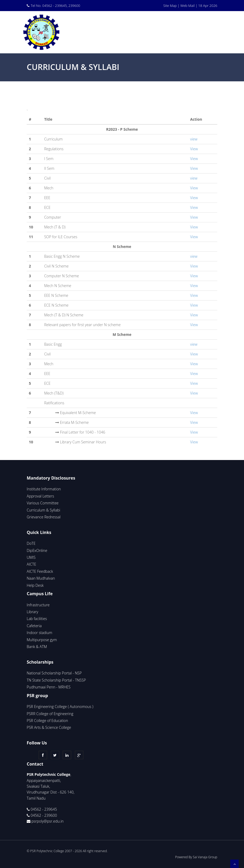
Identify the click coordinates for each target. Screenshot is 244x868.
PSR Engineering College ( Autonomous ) (60, 707)
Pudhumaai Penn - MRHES (49, 687)
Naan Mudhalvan (41, 578)
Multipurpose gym (42, 640)
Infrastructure (38, 605)
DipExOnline (37, 550)
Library (32, 612)
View (194, 149)
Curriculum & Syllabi (43, 510)
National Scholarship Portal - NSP (54, 673)
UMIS (31, 557)
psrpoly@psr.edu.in (48, 821)
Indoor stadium (39, 633)
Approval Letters (40, 496)
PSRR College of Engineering (50, 714)
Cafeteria (34, 626)
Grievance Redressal (44, 517)
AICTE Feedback (40, 571)
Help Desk (35, 585)
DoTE (31, 543)
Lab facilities (37, 619)
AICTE (31, 564)
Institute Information (44, 489)
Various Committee (43, 503)
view (194, 139)
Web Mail (187, 6)
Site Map (170, 6)
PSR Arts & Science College (49, 727)
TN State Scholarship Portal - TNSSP (56, 680)
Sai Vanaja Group (205, 857)
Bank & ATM (37, 647)
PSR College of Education (47, 721)
